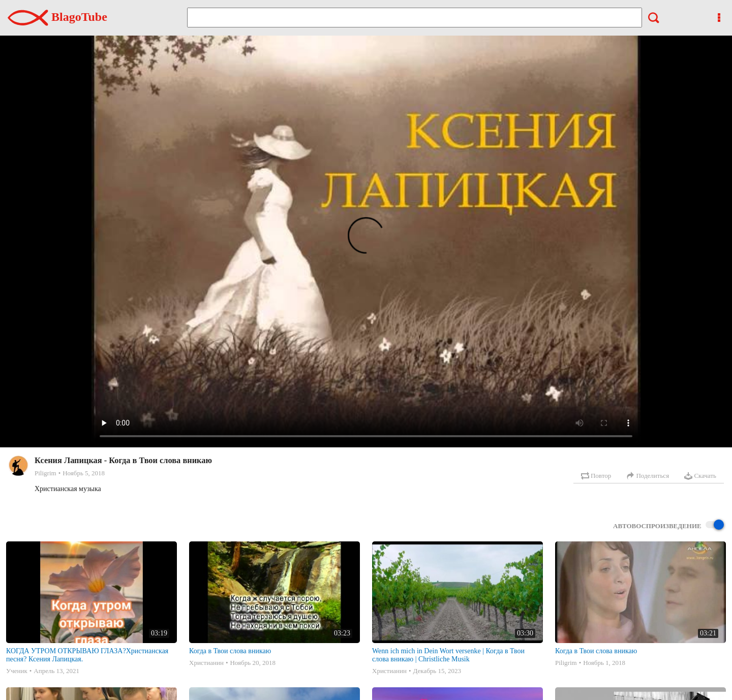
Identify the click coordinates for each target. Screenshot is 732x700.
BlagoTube (57, 17)
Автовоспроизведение (668, 525)
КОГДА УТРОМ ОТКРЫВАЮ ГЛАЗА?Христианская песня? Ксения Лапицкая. (87, 655)
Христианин (206, 663)
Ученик (17, 671)
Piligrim (45, 473)
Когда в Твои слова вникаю (230, 651)
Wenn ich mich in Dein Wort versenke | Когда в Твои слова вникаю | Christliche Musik (448, 655)
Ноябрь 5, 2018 (84, 473)
